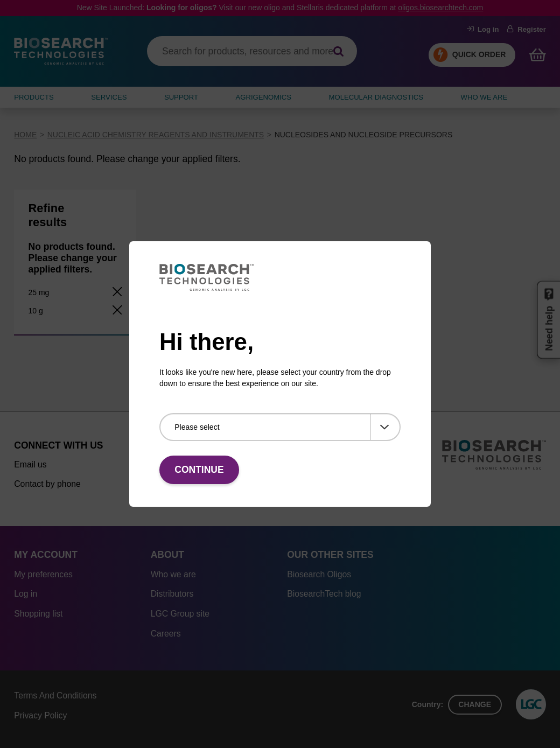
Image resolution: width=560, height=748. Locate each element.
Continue (199, 470)
